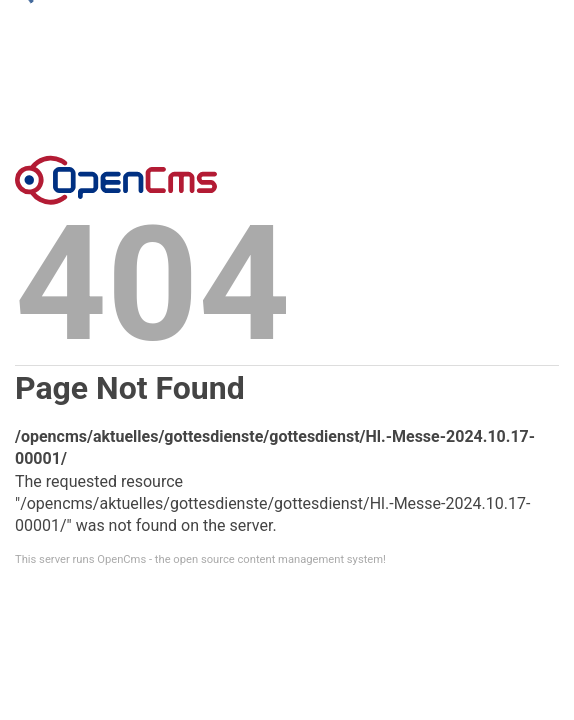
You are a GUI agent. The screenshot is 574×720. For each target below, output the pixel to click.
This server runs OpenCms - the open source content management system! (200, 559)
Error (116, 180)
